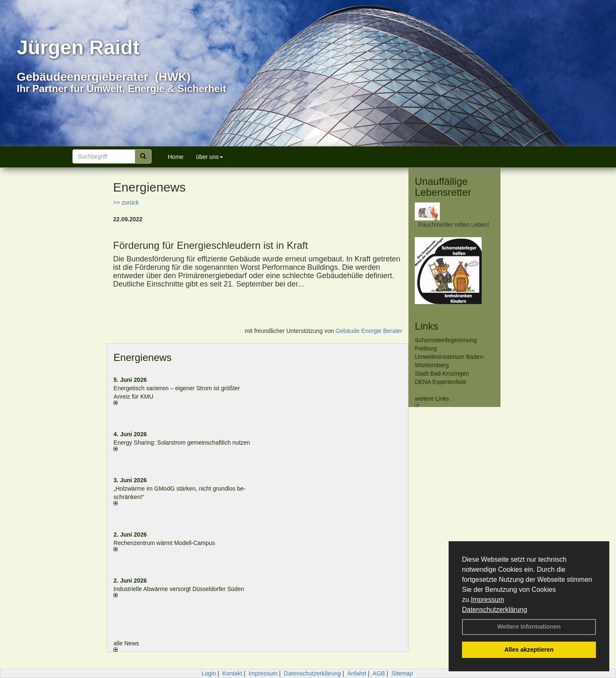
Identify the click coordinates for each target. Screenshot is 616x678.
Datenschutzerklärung (495, 610)
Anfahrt (357, 673)
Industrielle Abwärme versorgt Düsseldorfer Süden (179, 589)
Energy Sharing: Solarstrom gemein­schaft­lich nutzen (182, 443)
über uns (209, 157)
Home (176, 157)
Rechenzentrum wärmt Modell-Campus (164, 543)
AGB (379, 673)
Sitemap (402, 673)
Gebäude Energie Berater (369, 331)
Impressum (487, 600)
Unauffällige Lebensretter (443, 187)
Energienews (142, 357)
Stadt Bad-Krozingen (442, 374)
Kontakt (232, 673)
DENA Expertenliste (440, 382)
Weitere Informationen (529, 627)
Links (426, 326)
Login (208, 673)
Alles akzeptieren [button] (529, 650)
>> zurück (126, 202)
